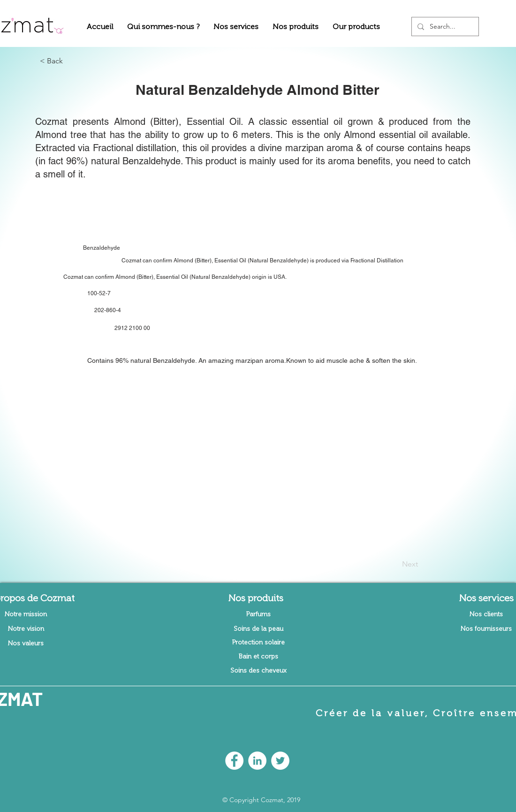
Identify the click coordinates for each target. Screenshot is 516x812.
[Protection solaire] (258, 643)
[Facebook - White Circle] (234, 761)
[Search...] (444, 27)
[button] (163, 27)
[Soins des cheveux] (258, 671)
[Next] (395, 564)
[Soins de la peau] (258, 629)
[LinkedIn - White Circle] (257, 761)
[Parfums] (258, 614)
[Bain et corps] (258, 657)
